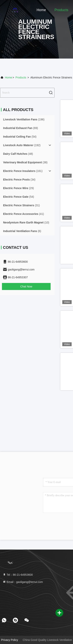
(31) (21, 205)
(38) (25, 162)
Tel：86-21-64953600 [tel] (18, 575)
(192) (22, 145)
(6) (22, 231)
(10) (26, 222)
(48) (18, 154)
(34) (19, 180)
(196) (24, 119)
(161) (23, 171)
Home (41, 10)
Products (61, 10)
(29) (18, 188)
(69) (21, 128)
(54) (20, 137)
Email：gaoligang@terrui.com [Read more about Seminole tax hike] (23, 582)
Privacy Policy (10, 640)
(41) (24, 214)
